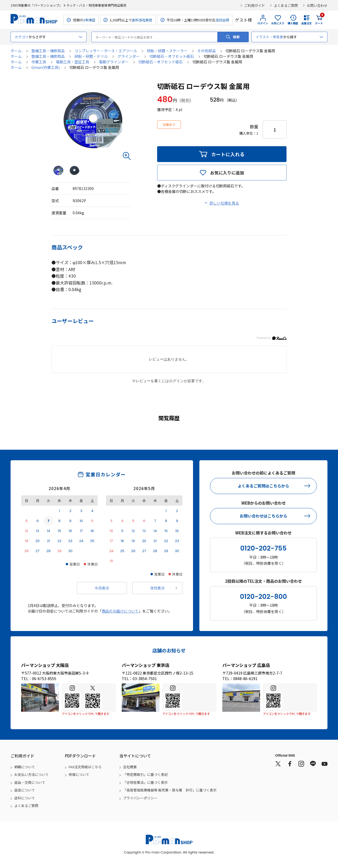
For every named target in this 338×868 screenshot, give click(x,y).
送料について (25, 798)
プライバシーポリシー (140, 798)
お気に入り (278, 23)
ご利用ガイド (255, 5)
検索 (236, 37)
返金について (25, 790)
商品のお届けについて (120, 611)
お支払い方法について (31, 774)
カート (319, 20)
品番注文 (307, 23)
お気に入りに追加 (227, 173)
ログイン (263, 23)
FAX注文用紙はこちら (85, 767)
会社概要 (130, 767)
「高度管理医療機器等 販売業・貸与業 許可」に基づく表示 (170, 790)
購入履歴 (293, 23)
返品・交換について (30, 782)
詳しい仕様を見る (224, 203)
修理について (79, 774)
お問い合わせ (317, 5)
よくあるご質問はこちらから (263, 486)
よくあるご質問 (286, 5)
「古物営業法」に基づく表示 (145, 782)
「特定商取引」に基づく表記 (145, 774)
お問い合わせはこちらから (264, 516)
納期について (25, 767)
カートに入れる (228, 154)
